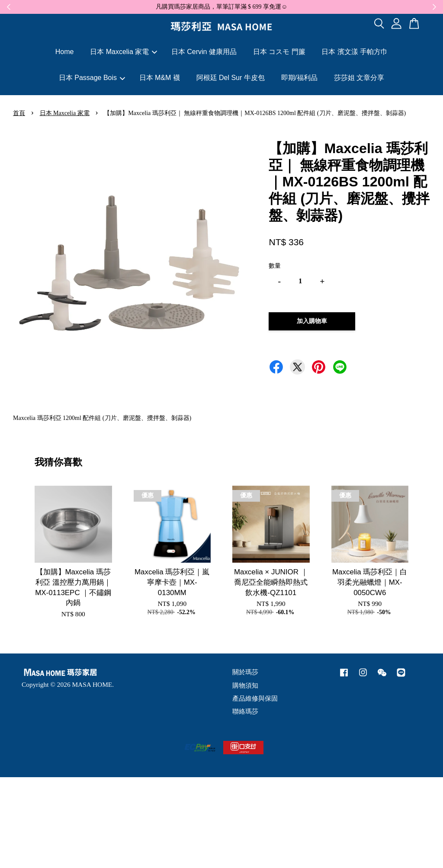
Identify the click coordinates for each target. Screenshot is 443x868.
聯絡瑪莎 (245, 711)
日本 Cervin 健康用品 (204, 52)
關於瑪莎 (245, 672)
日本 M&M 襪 (160, 78)
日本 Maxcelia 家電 (124, 52)
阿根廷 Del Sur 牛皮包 (231, 78)
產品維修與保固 (255, 698)
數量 (275, 266)
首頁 (19, 113)
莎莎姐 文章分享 (359, 78)
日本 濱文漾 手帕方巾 (355, 52)
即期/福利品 (299, 78)
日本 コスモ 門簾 (279, 52)
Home (65, 52)
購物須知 (245, 685)
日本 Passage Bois (92, 78)
